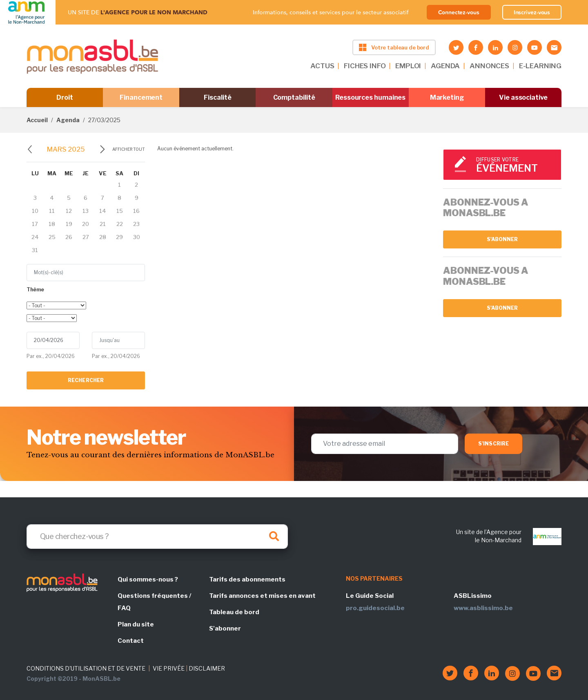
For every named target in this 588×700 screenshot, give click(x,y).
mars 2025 (66, 149)
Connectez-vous (459, 12)
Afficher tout (129, 149)
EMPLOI (408, 66)
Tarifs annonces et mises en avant (262, 596)
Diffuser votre (515, 165)
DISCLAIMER (207, 668)
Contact (131, 641)
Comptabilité (294, 97)
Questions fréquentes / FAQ (154, 602)
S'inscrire (493, 444)
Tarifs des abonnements (247, 579)
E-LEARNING (540, 66)
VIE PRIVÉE (169, 668)
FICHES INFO (365, 66)
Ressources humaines (370, 97)
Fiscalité (217, 97)
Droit (65, 97)
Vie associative (523, 97)
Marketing (447, 97)
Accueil (37, 120)
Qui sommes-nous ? (148, 579)
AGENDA (445, 66)
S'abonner (502, 239)
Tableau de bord (234, 612)
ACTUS (322, 66)
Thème (35, 290)
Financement (141, 97)
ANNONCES (489, 66)
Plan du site (136, 624)
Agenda (68, 120)
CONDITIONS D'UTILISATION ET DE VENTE (86, 668)
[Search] (157, 537)
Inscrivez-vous (532, 12)
